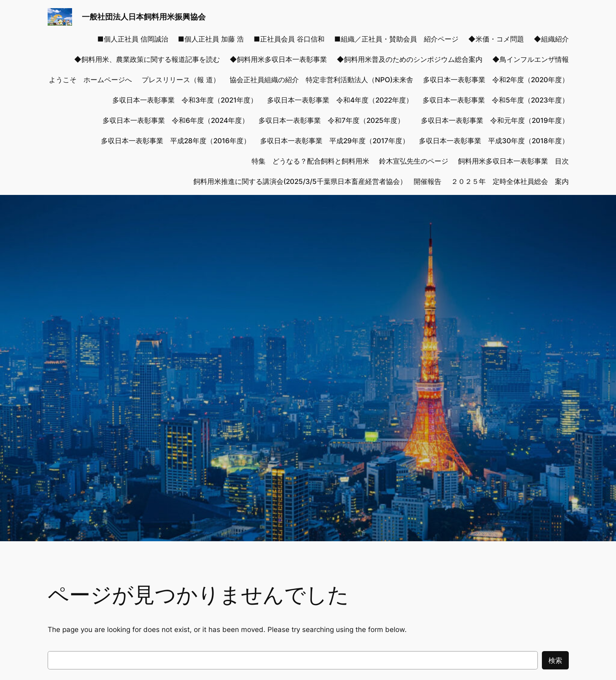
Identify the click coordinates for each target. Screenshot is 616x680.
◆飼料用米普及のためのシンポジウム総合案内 (410, 59)
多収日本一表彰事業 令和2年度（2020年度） (496, 80)
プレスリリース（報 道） (181, 80)
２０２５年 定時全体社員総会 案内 (510, 181)
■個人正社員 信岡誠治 (133, 39)
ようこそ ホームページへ (90, 80)
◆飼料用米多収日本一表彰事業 (278, 59)
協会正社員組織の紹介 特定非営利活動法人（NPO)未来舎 (321, 80)
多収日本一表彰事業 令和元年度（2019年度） (495, 120)
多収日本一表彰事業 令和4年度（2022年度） (340, 100)
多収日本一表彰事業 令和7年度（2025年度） (335, 120)
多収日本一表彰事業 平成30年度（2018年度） (494, 141)
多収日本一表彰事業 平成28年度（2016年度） (176, 141)
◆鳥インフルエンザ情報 (531, 59)
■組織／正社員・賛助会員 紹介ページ (396, 39)
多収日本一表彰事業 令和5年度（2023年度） (496, 100)
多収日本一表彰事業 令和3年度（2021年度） (185, 100)
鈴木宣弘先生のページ (414, 161)
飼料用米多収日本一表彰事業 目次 (513, 161)
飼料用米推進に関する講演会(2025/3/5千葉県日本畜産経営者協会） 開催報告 (317, 181)
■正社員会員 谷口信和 (289, 39)
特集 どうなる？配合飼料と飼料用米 (310, 161)
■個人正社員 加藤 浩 (211, 39)
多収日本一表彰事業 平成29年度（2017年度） (335, 141)
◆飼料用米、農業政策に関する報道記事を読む (147, 59)
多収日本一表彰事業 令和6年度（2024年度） (176, 120)
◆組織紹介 (551, 39)
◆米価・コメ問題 (496, 39)
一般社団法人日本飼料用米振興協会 (144, 17)
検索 (555, 660)
